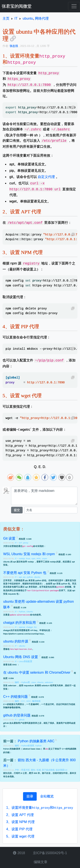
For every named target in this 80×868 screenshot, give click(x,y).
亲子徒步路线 (48, 770)
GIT (20, 543)
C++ (23, 701)
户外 (17, 770)
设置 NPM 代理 (20, 822)
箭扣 (33, 770)
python (30, 577)
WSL (39, 558)
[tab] (30, 796)
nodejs (22, 558)
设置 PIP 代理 (19, 829)
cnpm (44, 558)
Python (22, 612)
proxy (26, 543)
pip (24, 577)
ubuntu (37, 577)
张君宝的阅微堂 (17, 6)
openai (22, 627)
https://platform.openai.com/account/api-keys (23, 634)
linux (28, 558)
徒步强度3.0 (61, 770)
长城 (39, 770)
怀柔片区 (26, 770)
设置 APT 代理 (20, 815)
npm (33, 558)
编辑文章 (40, 862)
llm (35, 627)
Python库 (26, 682)
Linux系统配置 (25, 661)
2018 (19, 853)
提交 (17, 510)
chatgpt (30, 627)
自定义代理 (46, 177)
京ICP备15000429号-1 (49, 853)
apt (20, 577)
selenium (49, 682)
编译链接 (36, 701)
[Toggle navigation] (74, 6)
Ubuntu (30, 612)
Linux (33, 682)
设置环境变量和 (40, 808)
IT (16, 543)
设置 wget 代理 (20, 836)
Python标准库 (28, 746)
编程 (17, 682)
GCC (29, 701)
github (22, 720)
